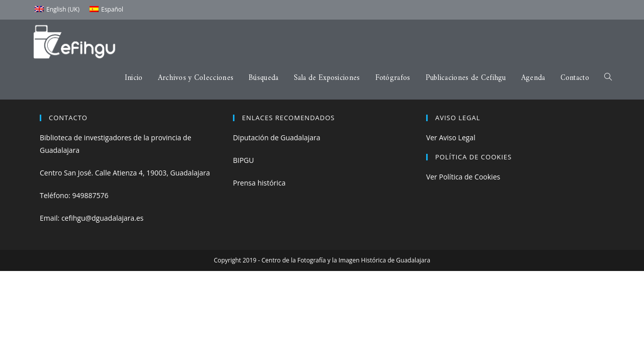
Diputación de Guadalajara (277, 138)
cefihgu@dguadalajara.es (102, 218)
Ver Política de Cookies (463, 177)
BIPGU (244, 160)
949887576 (90, 195)
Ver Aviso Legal (451, 138)
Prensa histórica (259, 183)
